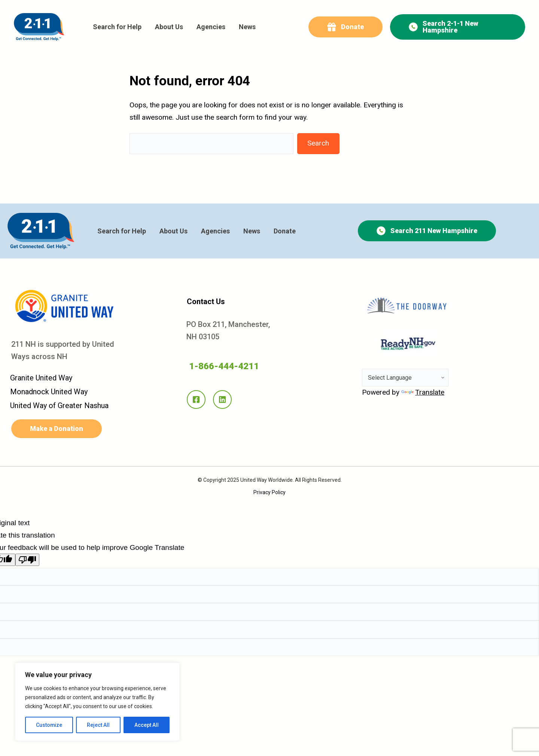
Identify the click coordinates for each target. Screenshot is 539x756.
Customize (49, 725)
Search (318, 143)
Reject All (99, 725)
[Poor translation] (27, 560)
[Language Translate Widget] (405, 378)
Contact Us (206, 302)
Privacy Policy (269, 492)
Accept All (147, 725)
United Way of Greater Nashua (59, 405)
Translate (423, 392)
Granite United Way (41, 378)
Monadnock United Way (49, 392)
